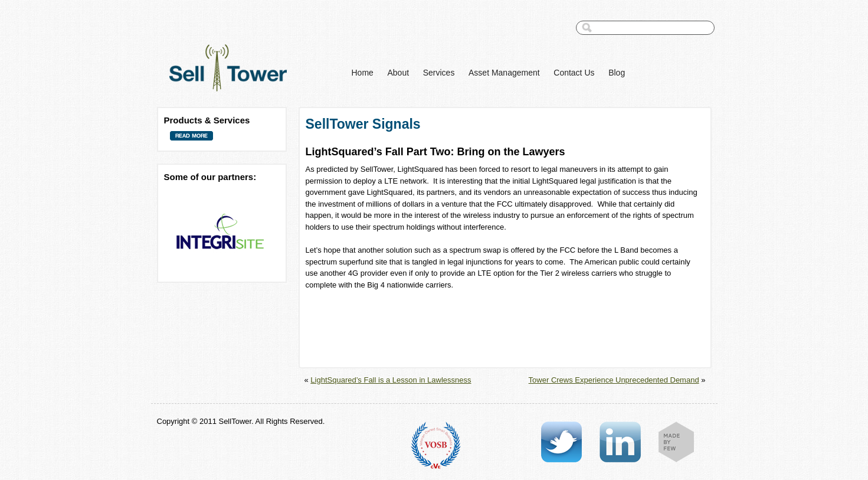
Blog (617, 73)
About (398, 73)
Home (363, 73)
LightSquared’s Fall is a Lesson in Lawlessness (391, 380)
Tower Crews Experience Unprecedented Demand (614, 380)
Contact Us (574, 73)
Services (439, 73)
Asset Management (504, 73)
